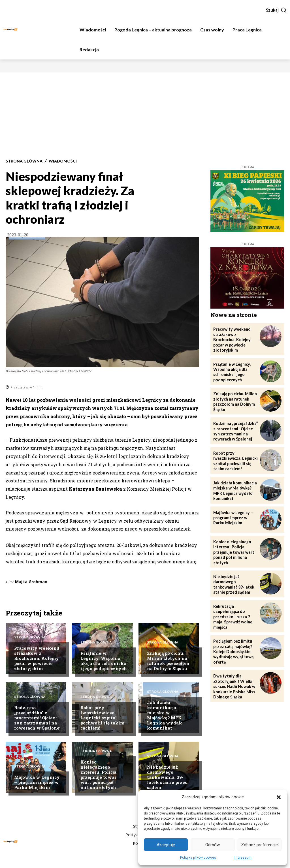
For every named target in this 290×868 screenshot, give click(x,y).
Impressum (243, 858)
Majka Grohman (31, 582)
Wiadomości (63, 161)
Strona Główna (24, 161)
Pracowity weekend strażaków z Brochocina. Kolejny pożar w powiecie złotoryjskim (37, 658)
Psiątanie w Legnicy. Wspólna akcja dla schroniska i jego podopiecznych (104, 661)
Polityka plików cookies (198, 858)
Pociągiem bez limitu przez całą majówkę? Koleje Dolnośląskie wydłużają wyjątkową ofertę (233, 648)
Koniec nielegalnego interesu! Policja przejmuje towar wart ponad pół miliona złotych (98, 775)
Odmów (213, 845)
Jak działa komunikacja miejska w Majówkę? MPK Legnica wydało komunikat (165, 715)
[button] (279, 797)
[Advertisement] (145, 115)
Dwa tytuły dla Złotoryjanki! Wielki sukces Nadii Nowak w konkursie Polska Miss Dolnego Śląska (234, 683)
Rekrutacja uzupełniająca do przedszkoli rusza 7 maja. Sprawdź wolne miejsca (233, 614)
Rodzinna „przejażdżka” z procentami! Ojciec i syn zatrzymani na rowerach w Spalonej (37, 718)
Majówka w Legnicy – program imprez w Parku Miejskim (37, 782)
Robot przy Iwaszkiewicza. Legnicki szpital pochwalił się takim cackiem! (102, 718)
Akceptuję (166, 845)
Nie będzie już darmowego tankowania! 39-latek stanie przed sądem (167, 777)
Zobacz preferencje (259, 845)
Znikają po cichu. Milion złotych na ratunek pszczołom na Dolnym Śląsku (168, 661)
